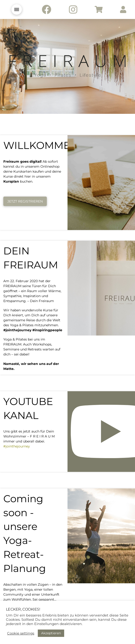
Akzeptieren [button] (51, 633)
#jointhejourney (17, 446)
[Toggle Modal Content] (17, 9)
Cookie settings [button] (21, 633)
